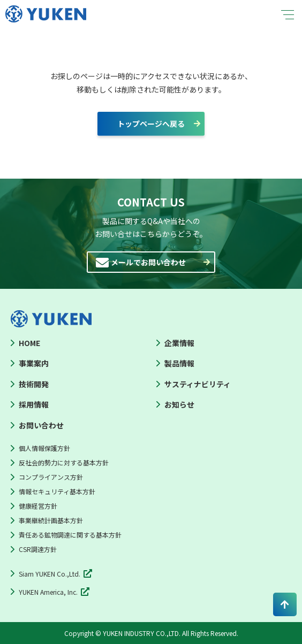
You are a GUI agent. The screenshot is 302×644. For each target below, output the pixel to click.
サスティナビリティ (198, 384)
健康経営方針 (38, 506)
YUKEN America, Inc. (48, 592)
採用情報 (34, 404)
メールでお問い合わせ (148, 262)
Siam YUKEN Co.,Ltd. (50, 574)
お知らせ (179, 404)
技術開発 (34, 384)
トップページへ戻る (151, 124)
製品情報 (179, 363)
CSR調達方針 (38, 549)
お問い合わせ (41, 425)
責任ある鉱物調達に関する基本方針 (70, 535)
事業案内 (34, 363)
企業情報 (179, 343)
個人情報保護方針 (44, 448)
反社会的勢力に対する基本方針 (64, 462)
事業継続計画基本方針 (51, 520)
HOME (29, 343)
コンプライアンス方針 (51, 477)
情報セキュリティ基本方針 (57, 491)
